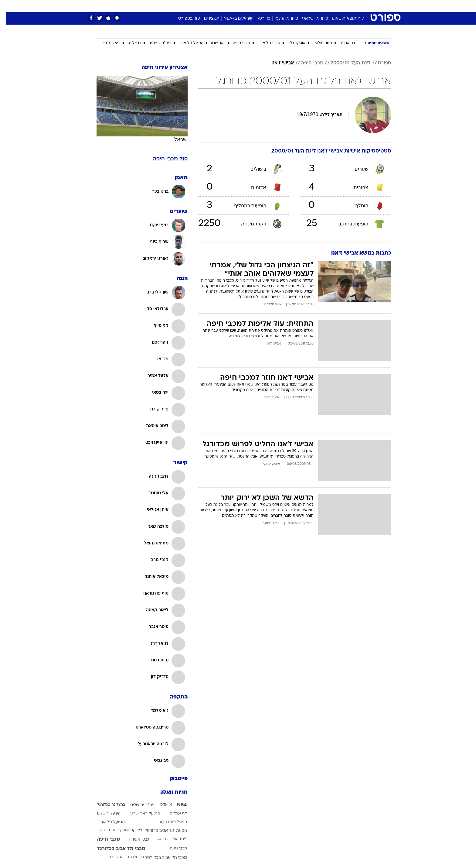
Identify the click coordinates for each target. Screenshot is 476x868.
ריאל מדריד (105, 43)
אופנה (169, 6)
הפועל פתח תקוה (167, 822)
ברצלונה (129, 43)
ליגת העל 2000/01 (345, 63)
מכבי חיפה (236, 43)
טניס (107, 830)
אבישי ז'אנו (277, 63)
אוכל (253, 6)
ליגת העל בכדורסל (166, 839)
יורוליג (96, 830)
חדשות (345, 6)
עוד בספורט (183, 19)
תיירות (214, 6)
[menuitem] (342, 6)
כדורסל (258, 19)
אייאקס (160, 805)
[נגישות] (8, 6)
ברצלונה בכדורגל (105, 805)
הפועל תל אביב (185, 43)
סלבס (286, 6)
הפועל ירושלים (103, 814)
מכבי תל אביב (263, 43)
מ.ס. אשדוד (133, 840)
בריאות (234, 6)
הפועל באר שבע (139, 814)
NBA (176, 805)
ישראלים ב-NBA (233, 19)
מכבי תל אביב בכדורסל (160, 858)
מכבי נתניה (172, 849)
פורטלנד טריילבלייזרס (121, 857)
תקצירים (206, 19)
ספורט (325, 6)
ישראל (175, 139)
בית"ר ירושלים (154, 43)
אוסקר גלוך (291, 43)
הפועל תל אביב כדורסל (160, 831)
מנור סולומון (317, 43)
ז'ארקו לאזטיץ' (125, 830)
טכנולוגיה (191, 6)
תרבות (305, 6)
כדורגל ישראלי (309, 19)
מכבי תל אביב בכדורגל (116, 849)
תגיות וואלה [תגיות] (168, 793)
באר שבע (212, 43)
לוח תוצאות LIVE (342, 19)
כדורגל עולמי (280, 19)
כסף (269, 6)
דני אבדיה (342, 43)
